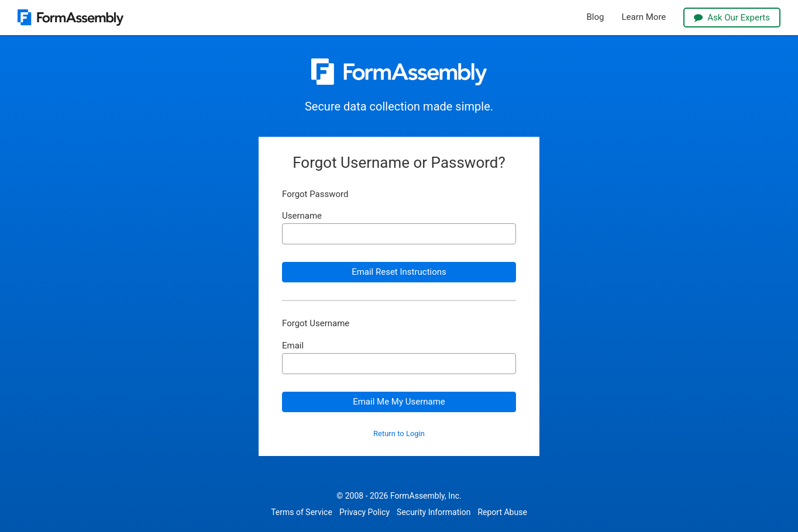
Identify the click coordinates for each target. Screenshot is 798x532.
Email (293, 346)
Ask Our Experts (732, 18)
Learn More (644, 17)
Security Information (434, 512)
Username (302, 216)
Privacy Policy (364, 512)
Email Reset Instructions (399, 272)
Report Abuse (502, 512)
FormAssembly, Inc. (426, 496)
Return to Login (399, 434)
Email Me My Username (399, 402)
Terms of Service (302, 512)
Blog (596, 17)
